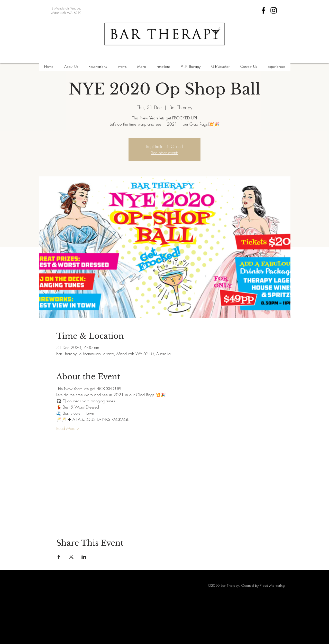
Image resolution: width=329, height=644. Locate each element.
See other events (165, 153)
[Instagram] (274, 10)
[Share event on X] (71, 557)
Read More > (68, 428)
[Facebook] (263, 10)
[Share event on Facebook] (59, 557)
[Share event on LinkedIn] (84, 557)
